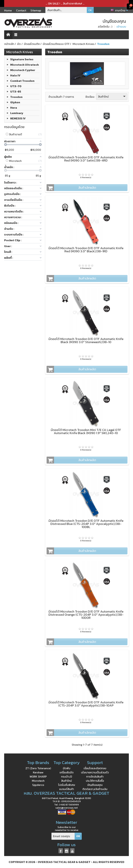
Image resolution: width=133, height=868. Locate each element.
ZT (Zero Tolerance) (38, 768)
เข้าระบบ (121, 27)
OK (90, 10)
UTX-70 (16, 86)
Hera (14, 108)
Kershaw (38, 772)
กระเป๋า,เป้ (67, 777)
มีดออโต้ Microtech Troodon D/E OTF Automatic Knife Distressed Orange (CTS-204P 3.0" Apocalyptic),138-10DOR (86, 615)
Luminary (17, 113)
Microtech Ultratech (25, 65)
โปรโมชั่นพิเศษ (67, 785)
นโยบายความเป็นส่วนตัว (95, 772)
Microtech (38, 781)
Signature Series (22, 59)
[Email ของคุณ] (63, 836)
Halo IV (15, 75)
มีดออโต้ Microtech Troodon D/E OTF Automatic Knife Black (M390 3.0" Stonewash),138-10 (86, 340)
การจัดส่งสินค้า (95, 777)
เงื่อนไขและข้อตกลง (95, 768)
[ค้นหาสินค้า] (66, 10)
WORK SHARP (38, 777)
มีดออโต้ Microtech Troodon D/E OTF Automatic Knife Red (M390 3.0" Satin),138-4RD (86, 159)
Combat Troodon (22, 81)
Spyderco (38, 785)
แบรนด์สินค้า (67, 789)
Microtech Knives (20, 52)
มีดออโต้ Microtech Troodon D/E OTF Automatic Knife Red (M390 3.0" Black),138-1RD (86, 250)
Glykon (15, 102)
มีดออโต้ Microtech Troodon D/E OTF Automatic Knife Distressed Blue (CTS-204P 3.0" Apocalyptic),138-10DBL (86, 524)
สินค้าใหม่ (112, 97)
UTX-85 (16, 91)
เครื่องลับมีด (67, 772)
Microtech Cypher (23, 70)
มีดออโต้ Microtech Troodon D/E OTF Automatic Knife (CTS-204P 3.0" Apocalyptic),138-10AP (86, 704)
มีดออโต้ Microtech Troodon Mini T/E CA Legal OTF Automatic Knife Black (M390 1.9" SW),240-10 (86, 431)
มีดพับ (67, 768)
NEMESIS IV (18, 118)
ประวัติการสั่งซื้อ (95, 781)
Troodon (16, 97)
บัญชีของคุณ (95, 785)
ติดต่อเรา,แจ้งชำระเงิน (95, 789)
